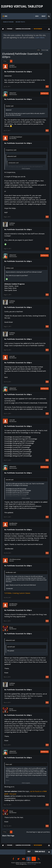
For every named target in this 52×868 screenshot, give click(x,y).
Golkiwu (12, 223)
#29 (47, 414)
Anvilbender (13, 523)
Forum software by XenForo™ (26, 863)
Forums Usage (45, 50)
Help (29, 852)
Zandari (12, 65)
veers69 (12, 356)
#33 (47, 598)
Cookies (39, 50)
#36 (47, 703)
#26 (47, 327)
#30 (47, 460)
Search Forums (8, 22)
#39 (47, 826)
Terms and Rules (40, 852)
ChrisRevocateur (15, 559)
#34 (47, 621)
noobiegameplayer (16, 137)
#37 (47, 745)
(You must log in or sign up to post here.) (38, 832)
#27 (47, 350)
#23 (47, 217)
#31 (47, 517)
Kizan (11, 627)
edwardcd (13, 93)
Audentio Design (31, 864)
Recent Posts (20, 22)
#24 (47, 249)
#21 (47, 87)
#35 (47, 677)
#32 (47, 553)
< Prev (4, 61)
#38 (47, 805)
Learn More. (40, 38)
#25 (47, 295)
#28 (47, 382)
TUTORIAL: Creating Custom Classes (17, 593)
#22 (47, 131)
